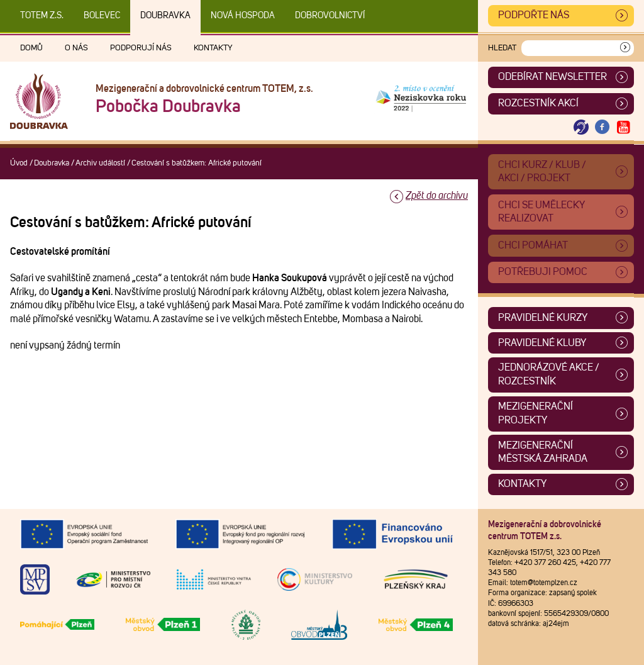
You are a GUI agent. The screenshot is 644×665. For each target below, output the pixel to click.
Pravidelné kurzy (543, 318)
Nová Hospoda (243, 16)
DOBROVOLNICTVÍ (330, 16)
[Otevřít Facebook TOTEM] (602, 127)
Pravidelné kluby (542, 343)
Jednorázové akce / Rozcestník (549, 374)
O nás (76, 48)
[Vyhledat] (625, 48)
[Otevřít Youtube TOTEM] (623, 127)
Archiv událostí (100, 163)
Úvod (19, 163)
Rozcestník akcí (538, 103)
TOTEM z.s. (42, 16)
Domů (31, 48)
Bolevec (102, 16)
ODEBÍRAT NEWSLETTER (552, 77)
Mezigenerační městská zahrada (543, 452)
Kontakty (213, 48)
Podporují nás (141, 48)
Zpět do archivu (437, 196)
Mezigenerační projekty (536, 413)
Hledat (502, 48)
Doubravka (165, 16)
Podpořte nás (534, 15)
